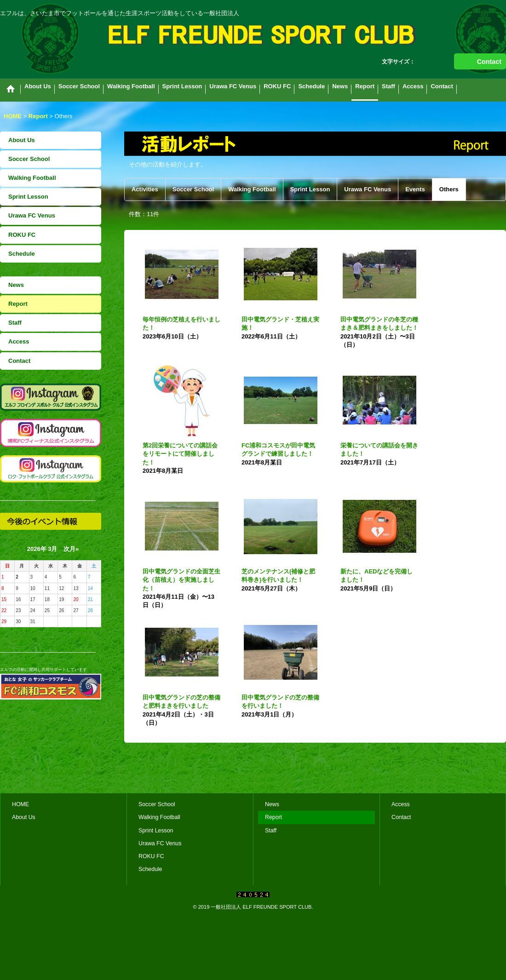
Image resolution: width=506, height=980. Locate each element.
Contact (489, 62)
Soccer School (29, 159)
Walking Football (32, 178)
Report (18, 304)
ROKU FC (22, 235)
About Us (22, 140)
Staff (15, 323)
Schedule (22, 254)
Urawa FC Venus (32, 215)
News (16, 285)
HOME (20, 804)
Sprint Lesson (28, 197)
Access (19, 341)
